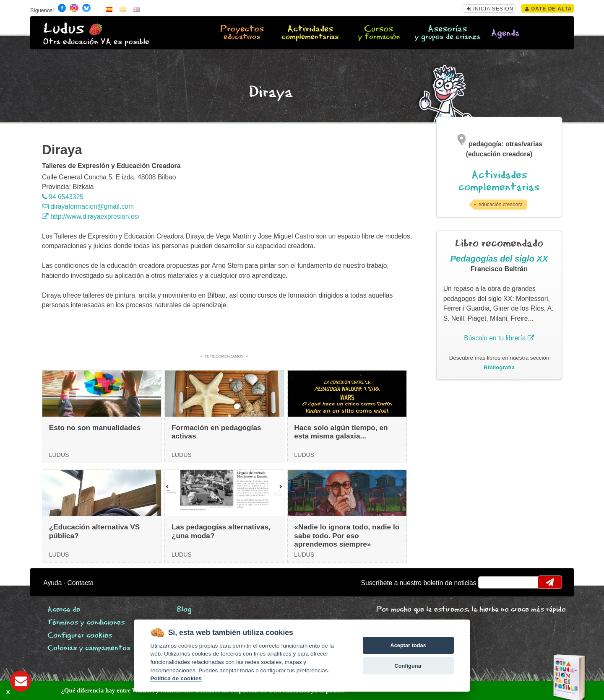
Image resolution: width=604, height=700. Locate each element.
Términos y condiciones (86, 623)
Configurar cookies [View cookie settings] (80, 636)
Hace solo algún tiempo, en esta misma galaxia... (341, 432)
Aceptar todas (408, 645)
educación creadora (501, 205)
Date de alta (548, 9)
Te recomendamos (224, 356)
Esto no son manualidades (95, 428)
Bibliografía (499, 367)
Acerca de (64, 610)
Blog (184, 610)
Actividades (310, 33)
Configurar (408, 666)
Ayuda (52, 583)
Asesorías (447, 33)
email (490, 582)
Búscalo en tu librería (499, 338)
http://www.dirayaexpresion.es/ (91, 216)
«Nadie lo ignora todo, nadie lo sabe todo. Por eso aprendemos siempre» (347, 535)
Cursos (378, 33)
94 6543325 (63, 197)
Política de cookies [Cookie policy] (176, 678)
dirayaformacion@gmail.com (88, 206)
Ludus (64, 29)
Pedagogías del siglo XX (499, 259)
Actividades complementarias (499, 181)
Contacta (81, 583)
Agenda (505, 33)
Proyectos (242, 33)
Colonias (89, 648)
